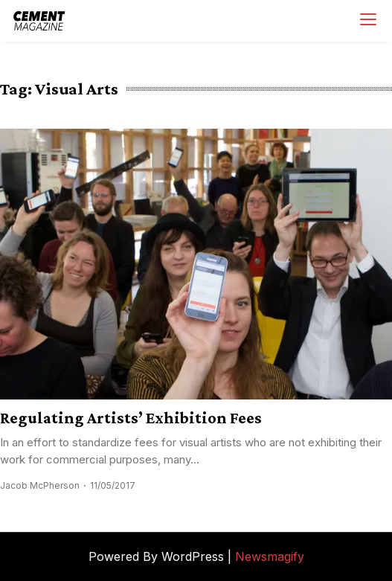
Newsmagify (270, 556)
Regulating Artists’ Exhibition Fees (131, 418)
